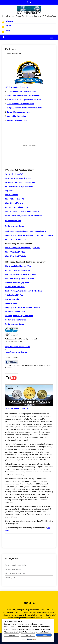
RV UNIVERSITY (29, 13)
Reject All (28, 635)
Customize (12, 635)
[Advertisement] (29, 539)
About (9, 26)
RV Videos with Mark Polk (15, 573)
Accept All (44, 635)
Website (9, 21)
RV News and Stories (13, 569)
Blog (8, 31)
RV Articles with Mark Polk (15, 565)
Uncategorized (11, 578)
